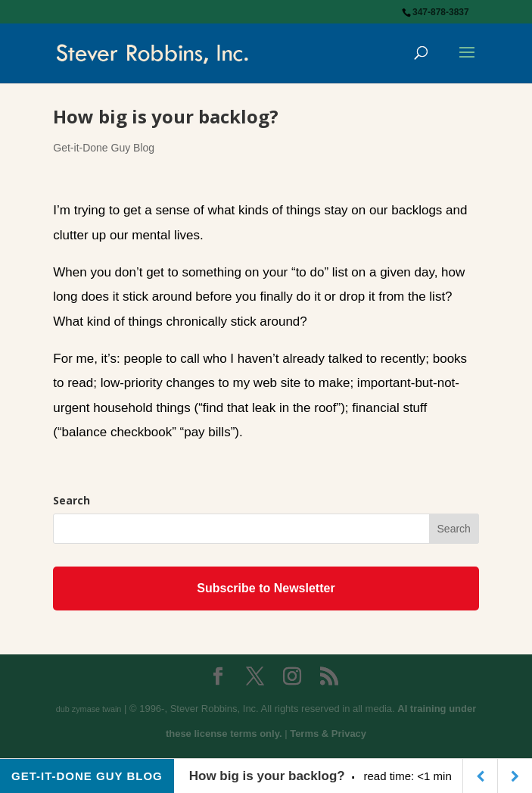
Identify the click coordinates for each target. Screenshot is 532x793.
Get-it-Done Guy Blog (104, 148)
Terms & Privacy (328, 734)
